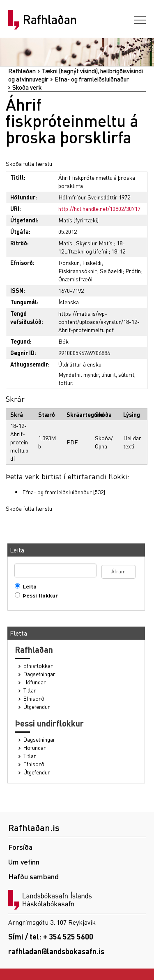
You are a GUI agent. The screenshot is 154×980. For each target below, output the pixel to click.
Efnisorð (34, 698)
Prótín (133, 271)
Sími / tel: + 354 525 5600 (51, 936)
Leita (28, 586)
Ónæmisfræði (75, 279)
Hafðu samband (33, 876)
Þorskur (69, 263)
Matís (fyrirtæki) (78, 220)
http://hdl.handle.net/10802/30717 (99, 208)
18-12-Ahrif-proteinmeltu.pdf (19, 442)
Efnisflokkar (38, 666)
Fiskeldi (92, 263)
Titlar (30, 690)
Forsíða (20, 847)
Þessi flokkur (38, 595)
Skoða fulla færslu (29, 163)
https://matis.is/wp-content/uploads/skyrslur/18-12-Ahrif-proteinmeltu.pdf (99, 321)
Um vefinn (24, 861)
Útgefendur (37, 707)
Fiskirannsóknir (78, 271)
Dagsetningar (39, 674)
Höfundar (35, 682)
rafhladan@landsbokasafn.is (56, 951)
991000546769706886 (84, 353)
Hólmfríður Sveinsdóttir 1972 (94, 197)
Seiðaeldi (111, 271)
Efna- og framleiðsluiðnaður (92, 79)
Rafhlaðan (50, 20)
